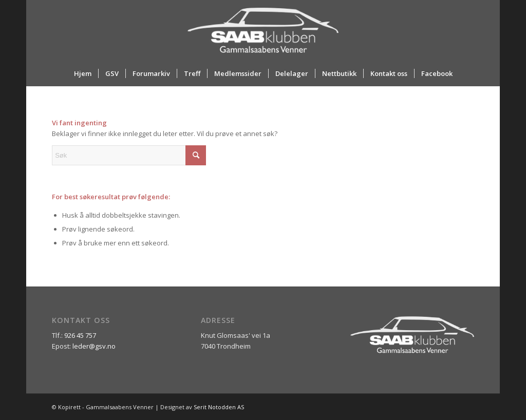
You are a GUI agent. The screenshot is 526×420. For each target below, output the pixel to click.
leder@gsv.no (94, 346)
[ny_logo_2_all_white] (263, 30)
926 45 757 (80, 335)
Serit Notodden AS (219, 407)
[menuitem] (83, 73)
